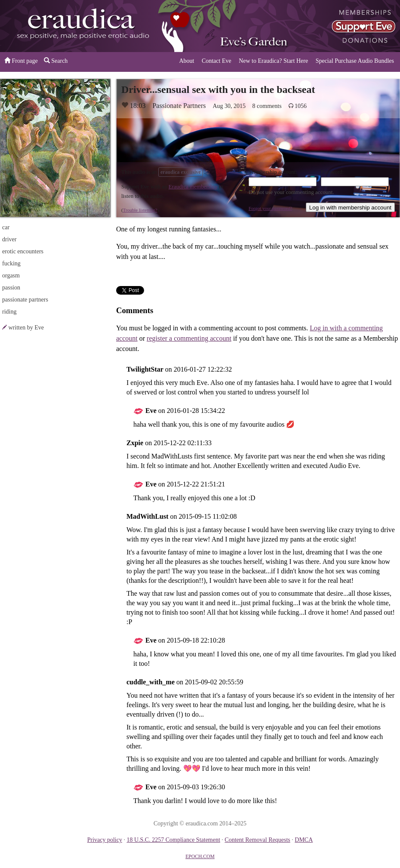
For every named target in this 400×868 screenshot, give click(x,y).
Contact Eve (217, 61)
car (6, 227)
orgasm (11, 275)
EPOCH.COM (200, 857)
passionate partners (25, 300)
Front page (21, 61)
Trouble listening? (140, 210)
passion (11, 288)
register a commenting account (189, 338)
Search (56, 61)
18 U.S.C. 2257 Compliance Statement (173, 840)
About (186, 61)
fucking (11, 263)
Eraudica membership (193, 186)
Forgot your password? (270, 208)
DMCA (304, 840)
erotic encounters (23, 251)
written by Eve (26, 328)
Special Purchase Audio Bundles (355, 61)
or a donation (356, 26)
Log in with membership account (350, 208)
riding (9, 312)
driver (9, 239)
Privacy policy (105, 840)
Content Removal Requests (257, 840)
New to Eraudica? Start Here (273, 61)
